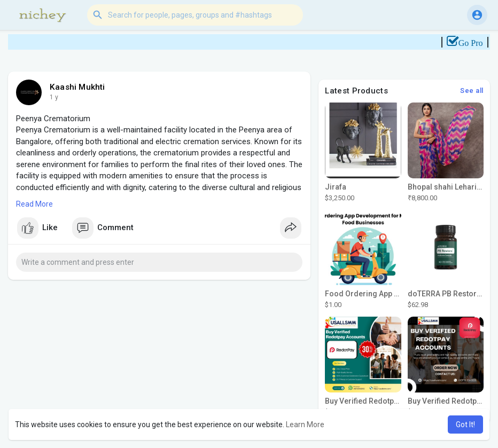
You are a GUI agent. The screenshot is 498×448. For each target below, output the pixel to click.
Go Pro (477, 43)
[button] (195, 15)
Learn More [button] (305, 425)
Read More (34, 204)
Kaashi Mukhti (77, 87)
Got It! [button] (465, 425)
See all (472, 91)
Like (37, 228)
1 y (54, 97)
